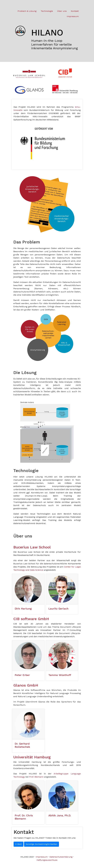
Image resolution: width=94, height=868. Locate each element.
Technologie (47, 11)
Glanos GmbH (26, 685)
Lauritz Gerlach (58, 609)
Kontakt (75, 11)
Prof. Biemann (36, 777)
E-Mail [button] (19, 844)
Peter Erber (22, 675)
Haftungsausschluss (47, 860)
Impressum (73, 16)
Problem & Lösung (27, 11)
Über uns (62, 11)
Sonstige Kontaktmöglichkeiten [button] (42, 844)
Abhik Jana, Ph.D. (60, 815)
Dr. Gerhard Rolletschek (22, 745)
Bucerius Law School (32, 547)
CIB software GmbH (31, 619)
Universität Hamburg (32, 757)
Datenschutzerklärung (61, 857)
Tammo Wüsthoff (60, 675)
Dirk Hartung (23, 609)
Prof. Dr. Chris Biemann (24, 817)
